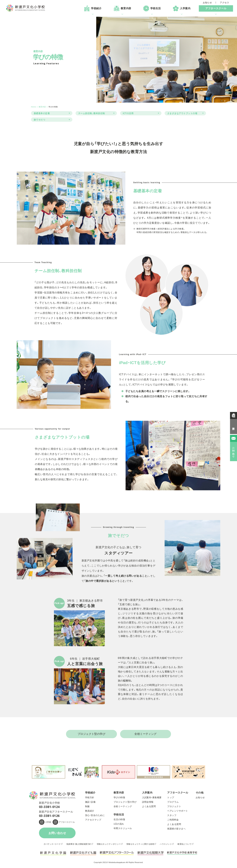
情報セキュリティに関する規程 (140, 846)
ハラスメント (166, 846)
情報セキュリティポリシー (109, 846)
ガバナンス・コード (52, 846)
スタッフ (172, 817)
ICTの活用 (128, 113)
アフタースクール (67, 824)
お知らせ (207, 3)
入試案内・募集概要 (152, 799)
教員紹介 (90, 812)
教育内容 (42, 107)
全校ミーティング (146, 734)
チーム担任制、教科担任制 (92, 113)
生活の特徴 (119, 821)
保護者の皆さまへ (176, 830)
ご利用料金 (173, 821)
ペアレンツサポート (178, 812)
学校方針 (90, 799)
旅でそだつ (39, 120)
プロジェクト (174, 808)
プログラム (173, 803)
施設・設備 (90, 803)
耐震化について (184, 846)
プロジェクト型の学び (92, 734)
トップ (171, 799)
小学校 (48, 824)
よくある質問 (149, 808)
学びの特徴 (119, 799)
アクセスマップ (93, 821)
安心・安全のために (95, 817)
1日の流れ (119, 825)
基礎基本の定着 (42, 113)
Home (33, 107)
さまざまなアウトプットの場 (182, 113)
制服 (87, 808)
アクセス (224, 3)
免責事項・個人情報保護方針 (79, 846)
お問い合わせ (57, 835)
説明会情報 (148, 803)
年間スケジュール (123, 830)
